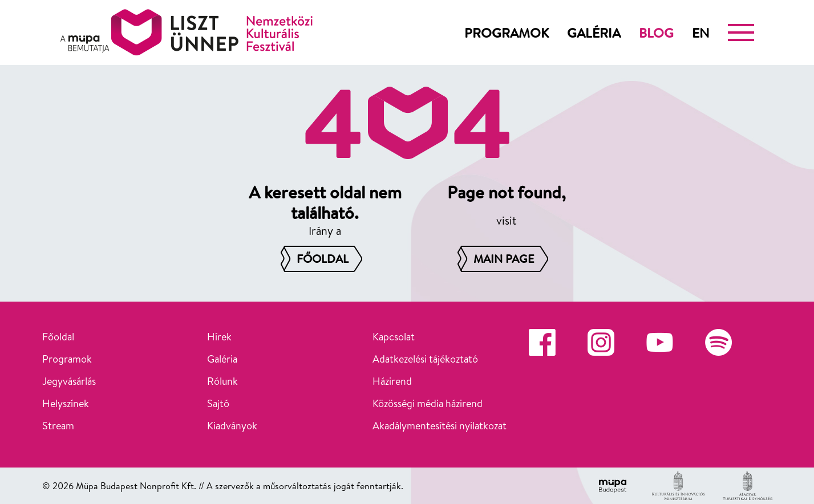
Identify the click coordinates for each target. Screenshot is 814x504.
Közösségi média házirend (428, 403)
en (701, 32)
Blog (656, 32)
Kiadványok (232, 426)
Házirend (392, 381)
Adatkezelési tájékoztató (425, 359)
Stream (58, 426)
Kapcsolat (394, 337)
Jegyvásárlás (69, 381)
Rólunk (222, 381)
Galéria (594, 32)
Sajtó (218, 403)
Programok (507, 32)
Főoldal (58, 337)
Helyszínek (66, 403)
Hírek (219, 337)
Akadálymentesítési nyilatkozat (440, 426)
